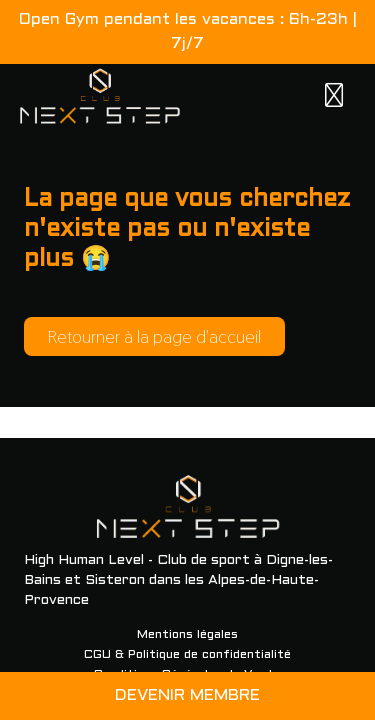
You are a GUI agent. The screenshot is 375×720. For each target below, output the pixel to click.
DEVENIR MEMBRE (187, 695)
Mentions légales (187, 635)
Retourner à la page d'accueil (154, 336)
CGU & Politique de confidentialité (187, 655)
